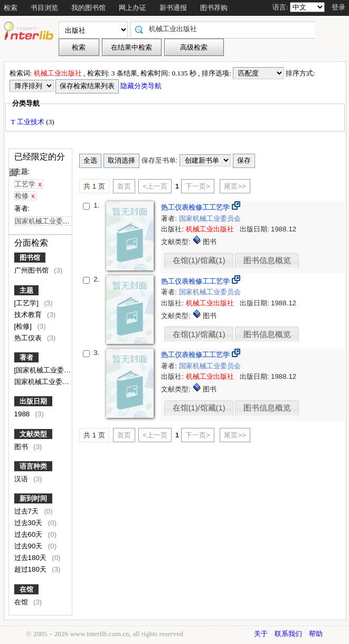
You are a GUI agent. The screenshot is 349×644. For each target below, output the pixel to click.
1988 (23, 414)
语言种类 (33, 466)
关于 (261, 634)
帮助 (316, 634)
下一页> (198, 186)
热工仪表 (29, 338)
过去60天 (30, 534)
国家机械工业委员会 (210, 218)
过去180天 (31, 558)
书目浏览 (44, 8)
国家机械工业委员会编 (50, 382)
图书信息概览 (267, 260)
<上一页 (155, 186)
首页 (124, 186)
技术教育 (29, 315)
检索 (11, 8)
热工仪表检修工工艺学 (196, 207)
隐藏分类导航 (142, 86)
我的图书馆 (88, 8)
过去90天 (30, 546)
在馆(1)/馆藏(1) (199, 260)
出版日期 (33, 401)
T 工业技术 (29, 122)
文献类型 (33, 434)
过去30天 (30, 523)
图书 (22, 447)
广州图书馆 (32, 270)
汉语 (22, 479)
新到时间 (33, 498)
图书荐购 (214, 8)
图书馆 (30, 258)
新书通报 (173, 8)
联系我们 (288, 634)
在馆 (26, 589)
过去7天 (27, 511)
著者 (26, 357)
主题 (26, 290)
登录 (338, 7)
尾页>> (235, 186)
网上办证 (133, 8)
